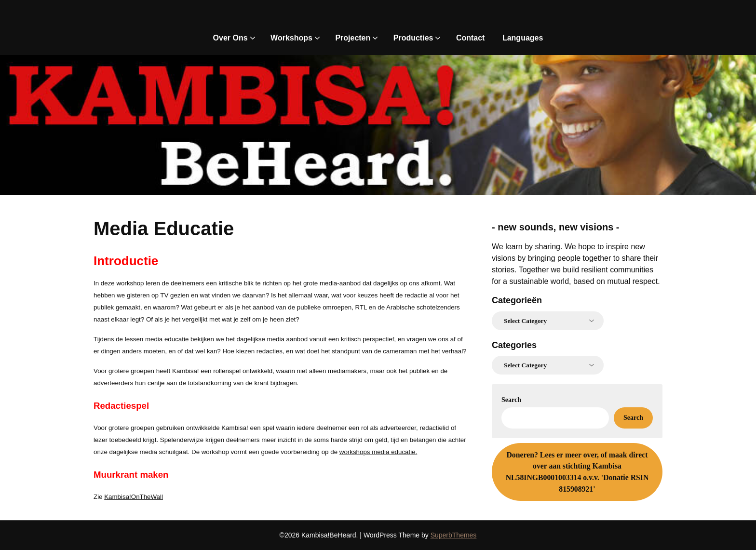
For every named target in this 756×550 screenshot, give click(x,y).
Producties (413, 38)
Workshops (291, 38)
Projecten (353, 38)
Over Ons (230, 38)
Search (511, 400)
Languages (523, 38)
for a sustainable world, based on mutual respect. (576, 281)
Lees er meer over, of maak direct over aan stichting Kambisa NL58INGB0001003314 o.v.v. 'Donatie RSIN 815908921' (577, 472)
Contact (471, 38)
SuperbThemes (454, 535)
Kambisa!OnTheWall (134, 497)
